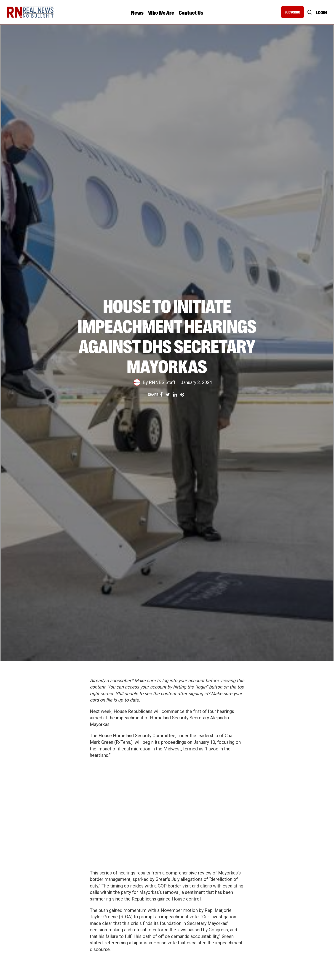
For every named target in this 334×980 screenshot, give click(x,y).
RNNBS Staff (162, 382)
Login (322, 12)
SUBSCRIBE (293, 12)
